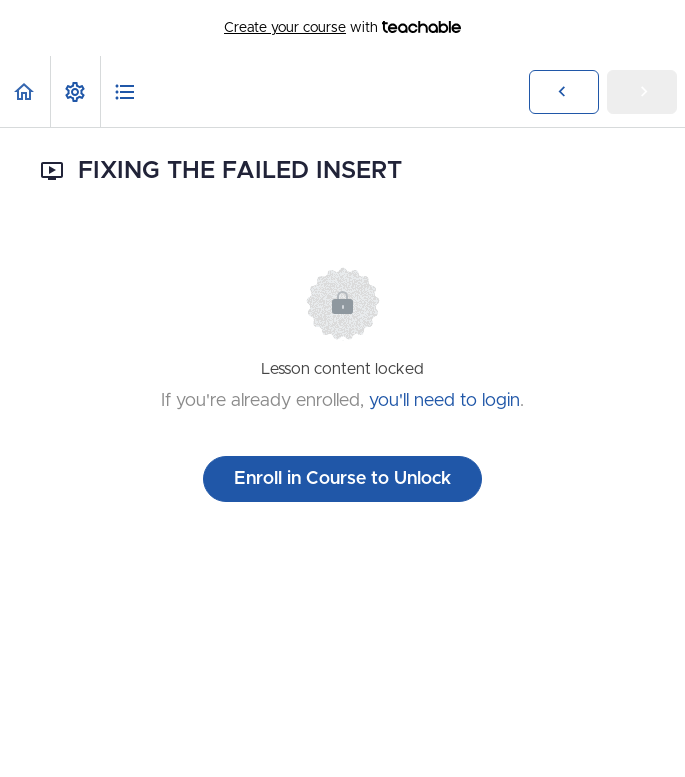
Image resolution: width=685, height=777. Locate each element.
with (342, 28)
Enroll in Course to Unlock (342, 479)
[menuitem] (75, 91)
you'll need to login (444, 401)
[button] (25, 91)
